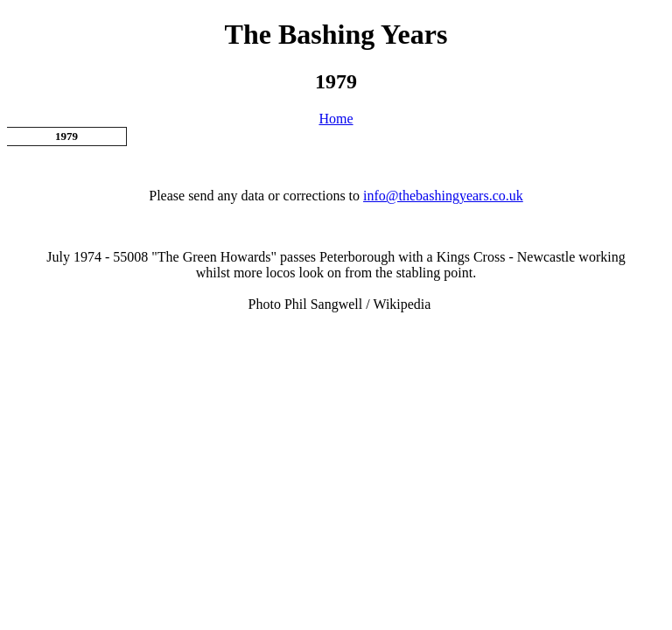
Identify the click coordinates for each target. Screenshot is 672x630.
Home (336, 119)
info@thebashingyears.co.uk (443, 196)
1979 (66, 136)
